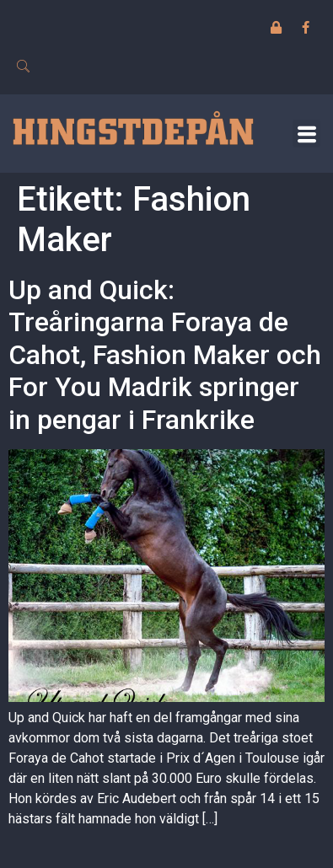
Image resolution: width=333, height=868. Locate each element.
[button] (306, 134)
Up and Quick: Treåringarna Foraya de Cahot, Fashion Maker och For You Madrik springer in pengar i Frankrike (165, 355)
